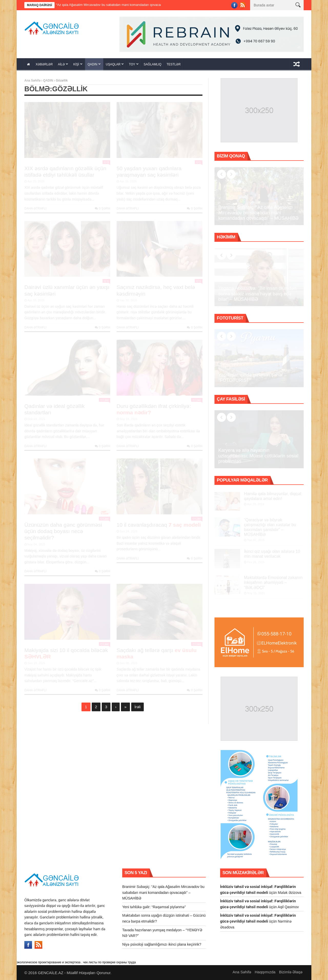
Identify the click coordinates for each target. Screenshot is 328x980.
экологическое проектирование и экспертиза (49, 962)
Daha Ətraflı (35, 208)
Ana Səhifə (32, 81)
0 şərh (102, 208)
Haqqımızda (265, 972)
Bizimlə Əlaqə (291, 972)
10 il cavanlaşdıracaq (159, 525)
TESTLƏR (174, 64)
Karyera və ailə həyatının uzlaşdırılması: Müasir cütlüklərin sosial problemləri (258, 456)
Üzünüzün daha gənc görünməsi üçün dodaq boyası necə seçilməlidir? (63, 531)
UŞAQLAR (113, 64)
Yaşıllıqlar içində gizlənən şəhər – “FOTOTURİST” (253, 378)
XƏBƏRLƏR (44, 64)
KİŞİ (76, 64)
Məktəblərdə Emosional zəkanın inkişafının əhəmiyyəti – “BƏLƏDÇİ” (273, 582)
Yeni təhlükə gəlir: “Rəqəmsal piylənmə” (154, 907)
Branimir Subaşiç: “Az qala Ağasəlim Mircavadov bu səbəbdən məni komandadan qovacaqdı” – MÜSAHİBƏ (119, 5)
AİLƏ (61, 64)
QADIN (93, 64)
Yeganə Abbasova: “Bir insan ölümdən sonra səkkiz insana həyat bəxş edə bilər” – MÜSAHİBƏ (257, 294)
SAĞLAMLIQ (153, 64)
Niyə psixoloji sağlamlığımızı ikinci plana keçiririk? (162, 944)
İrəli (138, 707)
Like (105, 400)
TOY (132, 64)
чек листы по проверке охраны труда (109, 962)
